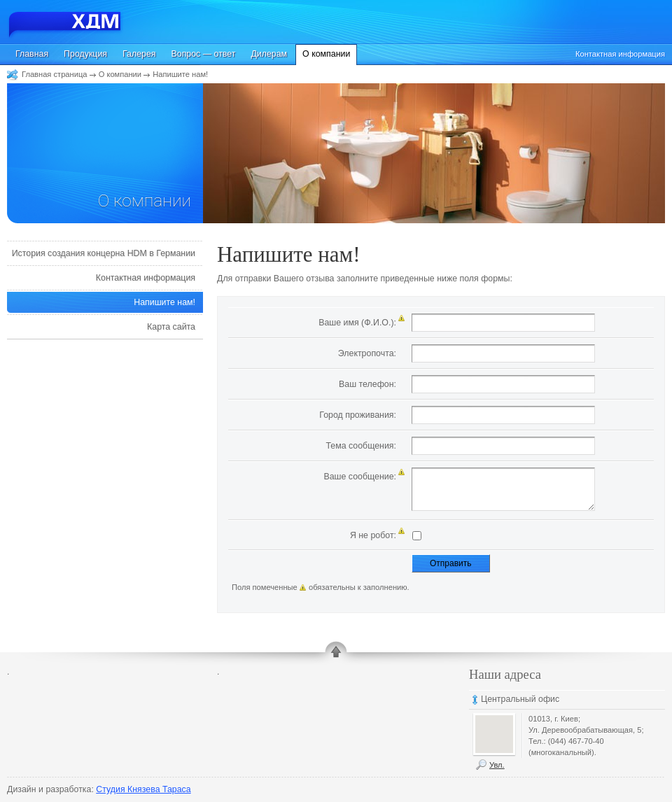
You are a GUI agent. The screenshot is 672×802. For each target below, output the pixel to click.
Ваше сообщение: (360, 477)
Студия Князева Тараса (143, 789)
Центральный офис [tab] (520, 699)
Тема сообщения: (361, 446)
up (336, 654)
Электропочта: (367, 353)
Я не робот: (373, 535)
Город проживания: (358, 415)
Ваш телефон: (367, 384)
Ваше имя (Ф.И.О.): (357, 323)
